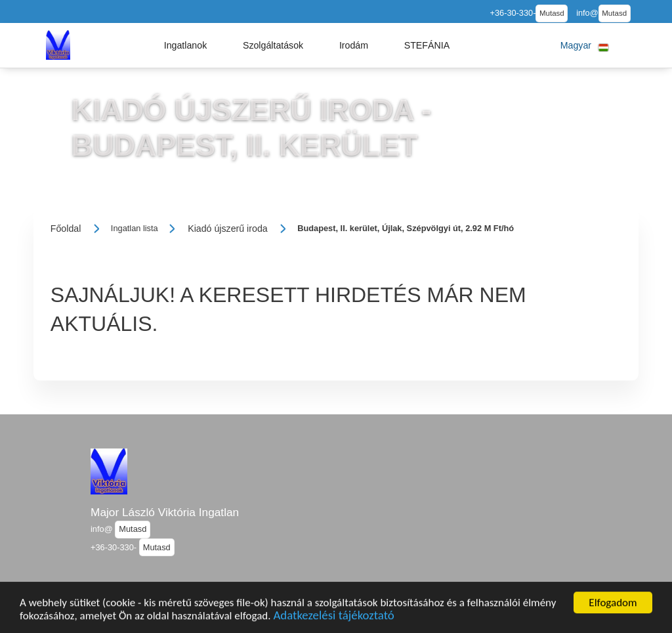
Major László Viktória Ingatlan (165, 512)
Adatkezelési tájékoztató (333, 618)
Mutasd (552, 13)
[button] (186, 45)
